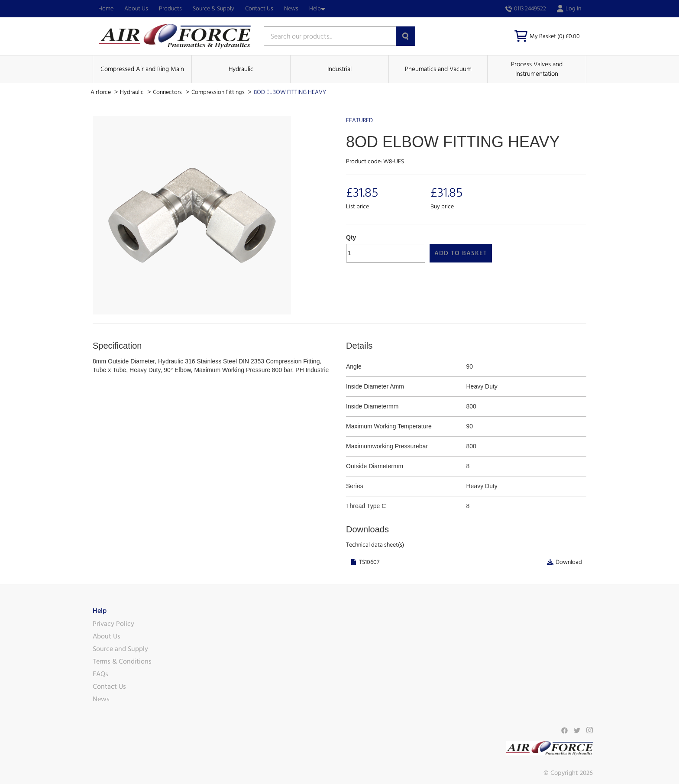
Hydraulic (241, 69)
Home (106, 9)
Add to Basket (461, 253)
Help (317, 9)
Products (170, 9)
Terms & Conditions (122, 661)
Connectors (168, 92)
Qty (351, 237)
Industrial (339, 69)
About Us (136, 9)
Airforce (101, 92)
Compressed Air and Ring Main (142, 69)
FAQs (100, 674)
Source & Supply (213, 9)
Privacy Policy (113, 624)
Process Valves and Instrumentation (537, 69)
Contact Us (259, 9)
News (291, 9)
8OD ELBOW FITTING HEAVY (290, 92)
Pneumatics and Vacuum (438, 69)
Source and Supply (120, 649)
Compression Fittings (219, 92)
